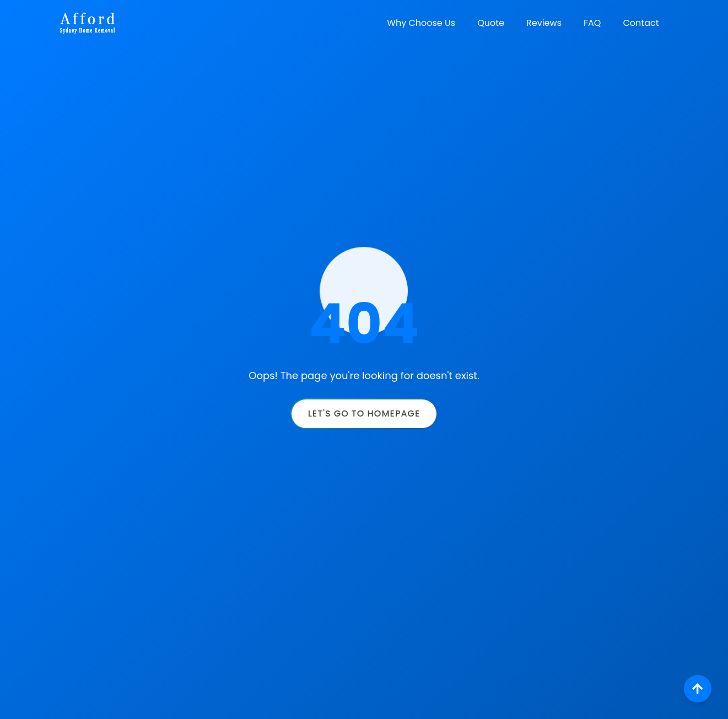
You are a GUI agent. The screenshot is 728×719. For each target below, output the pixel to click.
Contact (641, 23)
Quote (491, 23)
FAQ (592, 23)
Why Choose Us (421, 23)
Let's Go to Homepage (364, 413)
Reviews (544, 23)
